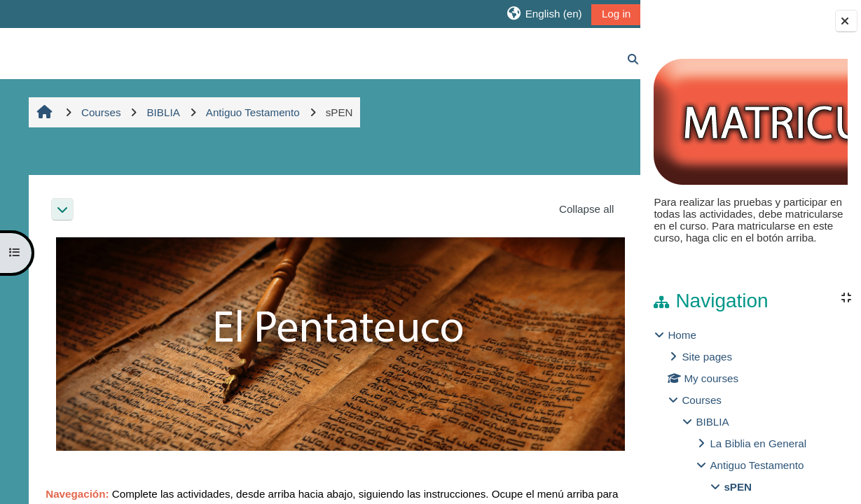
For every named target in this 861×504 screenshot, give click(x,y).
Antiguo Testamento (757, 465)
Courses (702, 400)
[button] (527, 14)
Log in (599, 14)
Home (682, 335)
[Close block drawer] (846, 21)
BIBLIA (712, 422)
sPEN (738, 487)
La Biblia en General (758, 443)
